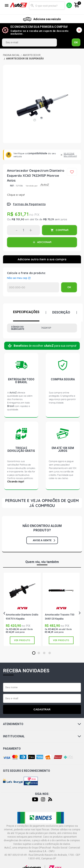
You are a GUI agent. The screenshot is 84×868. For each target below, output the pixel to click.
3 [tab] (44, 653)
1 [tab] (34, 653)
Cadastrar (42, 709)
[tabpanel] (22, 609)
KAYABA (22, 608)
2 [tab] (39, 653)
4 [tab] (50, 653)
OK (76, 42)
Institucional (42, 736)
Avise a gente (44, 540)
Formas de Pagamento (29, 204)
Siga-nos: (42, 794)
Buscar (32, 6)
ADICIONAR (44, 242)
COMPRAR (62, 230)
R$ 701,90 (18, 219)
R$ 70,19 (49, 219)
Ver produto (22, 640)
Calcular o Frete (33, 287)
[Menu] (7, 6)
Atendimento (42, 724)
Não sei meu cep (17, 278)
